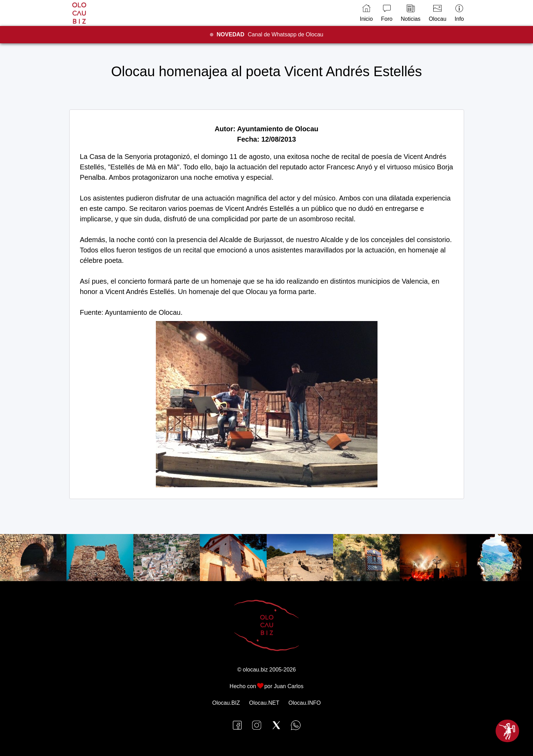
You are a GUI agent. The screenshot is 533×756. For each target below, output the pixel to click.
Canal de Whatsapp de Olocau (270, 34)
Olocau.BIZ (226, 703)
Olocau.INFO (305, 703)
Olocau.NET (264, 703)
